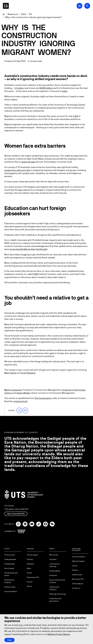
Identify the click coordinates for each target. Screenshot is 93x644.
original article (20, 401)
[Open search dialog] (87, 6)
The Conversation (43, 398)
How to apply (9, 568)
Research (31, 564)
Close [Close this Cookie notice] (9, 640)
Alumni (30, 586)
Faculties (53, 559)
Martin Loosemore (13, 390)
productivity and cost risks (17, 170)
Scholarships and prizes (11, 574)
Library (75, 566)
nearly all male (28, 162)
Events (29, 573)
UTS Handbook (78, 584)
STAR (36, 274)
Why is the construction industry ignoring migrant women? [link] (33, 17)
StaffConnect (77, 575)
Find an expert (32, 555)
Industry (30, 559)
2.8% (76, 116)
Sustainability (55, 571)
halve (65, 91)
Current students (78, 557)
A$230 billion (46, 88)
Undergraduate (10, 559)
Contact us (76, 588)
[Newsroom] (13, 14)
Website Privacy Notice (59, 634)
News (29, 568)
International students (9, 581)
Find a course (10, 555)
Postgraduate (10, 564)
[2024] (24, 14)
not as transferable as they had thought (28, 249)
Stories (30, 582)
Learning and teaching (54, 565)
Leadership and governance (55, 600)
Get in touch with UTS (16, 514)
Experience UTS (33, 577)
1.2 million (19, 88)
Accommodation (11, 591)
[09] (30, 14)
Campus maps (10, 587)
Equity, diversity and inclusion (57, 581)
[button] (19, 410)
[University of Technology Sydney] (4, 14)
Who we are (54, 555)
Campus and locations (54, 588)
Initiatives (53, 575)
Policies (75, 570)
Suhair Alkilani (23, 393)
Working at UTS (78, 579)
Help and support (78, 561)
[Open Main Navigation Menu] (79, 6)
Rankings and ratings (58, 594)
